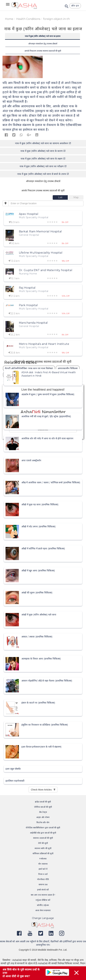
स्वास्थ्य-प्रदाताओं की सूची (43, 838)
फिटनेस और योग (43, 822)
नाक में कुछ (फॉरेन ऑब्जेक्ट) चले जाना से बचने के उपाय (43, 174)
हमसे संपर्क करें (43, 890)
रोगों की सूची (43, 843)
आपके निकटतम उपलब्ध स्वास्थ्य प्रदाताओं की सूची (43, 51)
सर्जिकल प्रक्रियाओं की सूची (43, 853)
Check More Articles (43, 790)
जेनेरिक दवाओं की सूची (43, 807)
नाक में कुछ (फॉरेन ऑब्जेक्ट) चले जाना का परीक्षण (43, 166)
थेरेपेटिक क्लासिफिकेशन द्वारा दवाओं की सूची (43, 828)
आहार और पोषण (43, 817)
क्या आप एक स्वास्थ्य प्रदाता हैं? (43, 895)
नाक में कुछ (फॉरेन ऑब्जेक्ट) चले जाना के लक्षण (43, 159)
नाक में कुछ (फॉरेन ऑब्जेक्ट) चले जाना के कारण (43, 151)
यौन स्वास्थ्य (43, 864)
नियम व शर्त (43, 874)
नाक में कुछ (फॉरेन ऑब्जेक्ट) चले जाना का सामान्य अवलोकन (43, 143)
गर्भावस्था (43, 859)
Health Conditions (28, 19)
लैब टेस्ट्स (43, 812)
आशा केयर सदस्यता (43, 910)
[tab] (61, 197)
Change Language (43, 918)
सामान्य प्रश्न (43, 884)
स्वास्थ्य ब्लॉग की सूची (43, 848)
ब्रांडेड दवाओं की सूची (43, 802)
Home (9, 19)
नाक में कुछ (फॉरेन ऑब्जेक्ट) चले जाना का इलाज (43, 36)
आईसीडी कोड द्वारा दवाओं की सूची (43, 833)
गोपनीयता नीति (43, 879)
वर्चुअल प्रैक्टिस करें (43, 900)
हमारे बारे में (43, 869)
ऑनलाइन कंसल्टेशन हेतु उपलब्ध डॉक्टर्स (43, 44)
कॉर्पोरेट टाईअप (43, 905)
